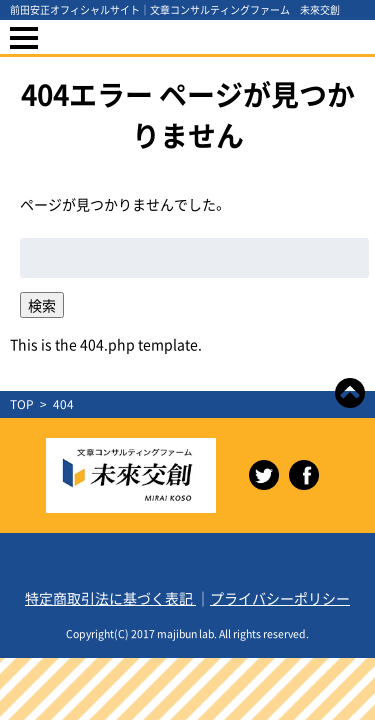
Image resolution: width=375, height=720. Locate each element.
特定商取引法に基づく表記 (110, 598)
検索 (42, 305)
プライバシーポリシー (280, 598)
